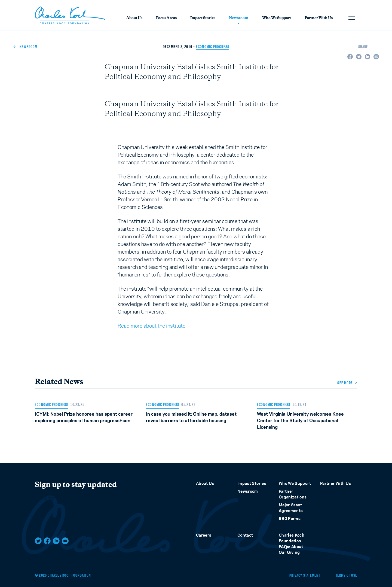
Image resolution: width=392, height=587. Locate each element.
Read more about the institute (151, 326)
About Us (134, 18)
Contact (245, 535)
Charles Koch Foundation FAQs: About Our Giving (292, 544)
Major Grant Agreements (291, 508)
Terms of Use (346, 576)
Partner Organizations (293, 494)
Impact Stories (203, 18)
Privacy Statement (305, 576)
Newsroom (239, 19)
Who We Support (277, 18)
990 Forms (290, 518)
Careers (204, 535)
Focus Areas (166, 18)
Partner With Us (319, 18)
